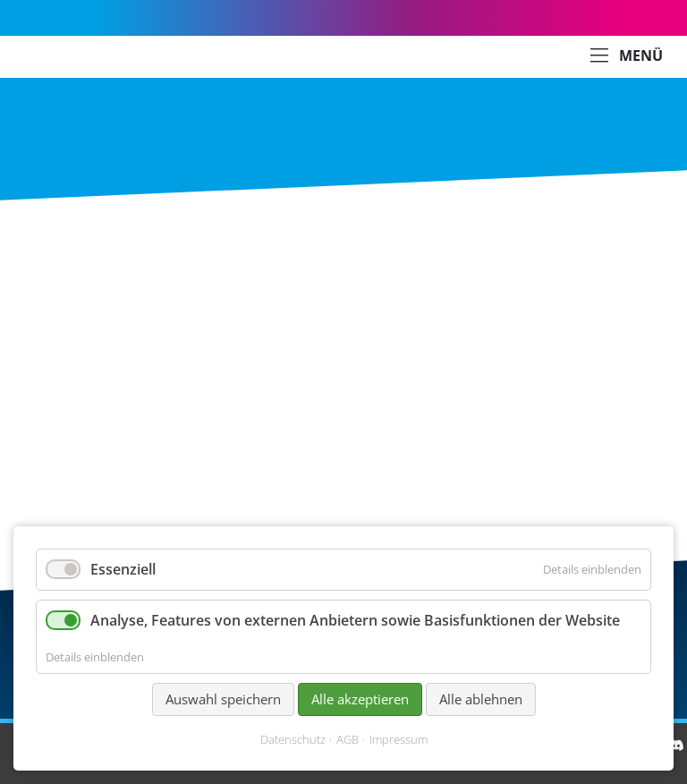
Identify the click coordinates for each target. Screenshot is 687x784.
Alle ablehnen (481, 699)
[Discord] (676, 745)
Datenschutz (293, 740)
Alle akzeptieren (360, 699)
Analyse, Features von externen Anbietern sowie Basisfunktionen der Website (355, 620)
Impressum (399, 740)
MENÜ (627, 56)
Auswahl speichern (223, 699)
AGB (348, 740)
